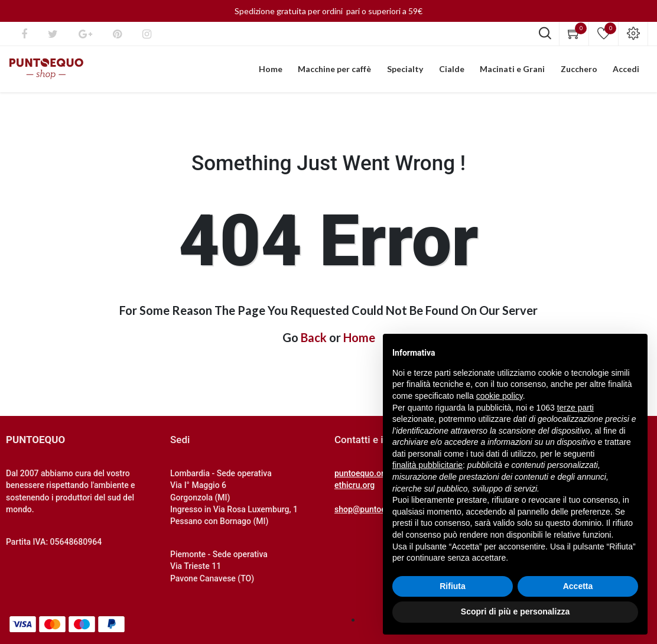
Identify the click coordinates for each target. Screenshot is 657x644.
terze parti (575, 408)
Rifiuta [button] (453, 586)
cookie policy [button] (500, 396)
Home (359, 339)
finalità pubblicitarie (427, 465)
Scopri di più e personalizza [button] (515, 612)
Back (314, 339)
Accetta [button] (578, 586)
